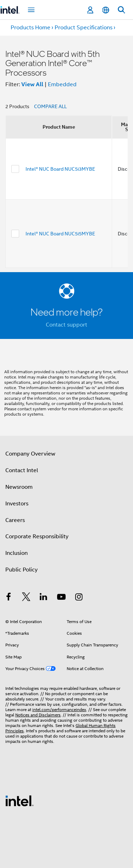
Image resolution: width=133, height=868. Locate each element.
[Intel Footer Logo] (20, 800)
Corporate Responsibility (37, 536)
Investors (17, 504)
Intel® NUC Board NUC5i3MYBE (60, 169)
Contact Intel (22, 470)
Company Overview (30, 454)
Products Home (31, 28)
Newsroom (19, 487)
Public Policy (21, 570)
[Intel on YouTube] (61, 598)
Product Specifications (84, 28)
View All (32, 84)
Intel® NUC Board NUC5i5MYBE (60, 234)
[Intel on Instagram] (79, 598)
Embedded (62, 84)
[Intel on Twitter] (26, 598)
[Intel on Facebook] (9, 598)
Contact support (66, 325)
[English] (106, 10)
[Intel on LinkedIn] (44, 598)
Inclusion (16, 553)
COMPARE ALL (50, 106)
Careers (15, 520)
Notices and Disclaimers (38, 715)
